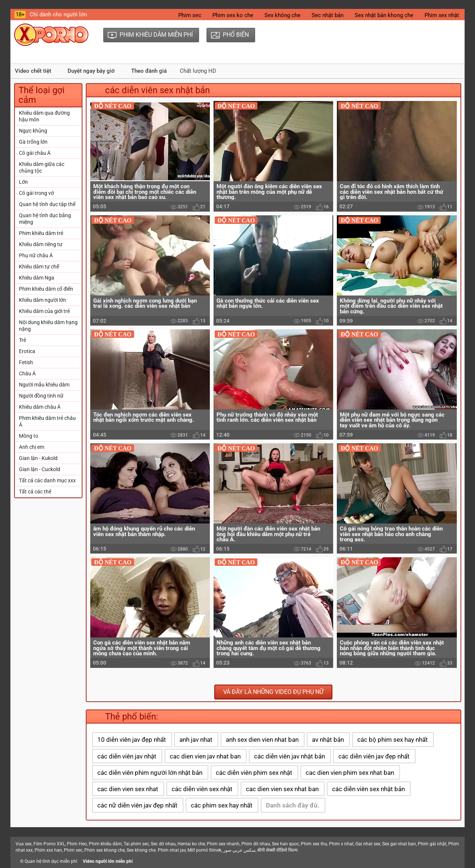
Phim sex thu (314, 844)
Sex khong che (141, 850)
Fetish (26, 362)
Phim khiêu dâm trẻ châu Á (47, 421)
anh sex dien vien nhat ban (262, 740)
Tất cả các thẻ (35, 492)
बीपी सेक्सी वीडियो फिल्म (277, 850)
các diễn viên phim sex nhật (254, 773)
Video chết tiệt (33, 71)
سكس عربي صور (239, 850)
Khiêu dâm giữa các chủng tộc (42, 167)
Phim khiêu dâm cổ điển (46, 289)
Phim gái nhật (432, 844)
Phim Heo (77, 844)
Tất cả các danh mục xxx (47, 480)
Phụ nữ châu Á (36, 255)
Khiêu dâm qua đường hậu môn (44, 116)
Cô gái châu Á (35, 153)
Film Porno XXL (49, 844)
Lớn (23, 182)
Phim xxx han (48, 850)
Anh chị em (32, 447)
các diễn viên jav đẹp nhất (374, 756)
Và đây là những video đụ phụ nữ (273, 692)
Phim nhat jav (172, 850)
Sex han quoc (285, 844)
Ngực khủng (33, 131)
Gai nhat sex (368, 844)
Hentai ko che (191, 844)
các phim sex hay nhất (222, 805)
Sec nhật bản (328, 15)
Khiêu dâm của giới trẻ (44, 311)
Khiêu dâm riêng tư (41, 244)
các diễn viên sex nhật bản (368, 789)
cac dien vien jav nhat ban (205, 756)
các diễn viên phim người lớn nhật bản (150, 773)
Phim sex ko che (233, 15)
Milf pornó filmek (204, 850)
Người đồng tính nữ (41, 396)
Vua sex (24, 844)
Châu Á (27, 373)
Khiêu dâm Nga (37, 278)
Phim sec (190, 15)
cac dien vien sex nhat (128, 789)
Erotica (27, 351)
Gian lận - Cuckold (40, 469)
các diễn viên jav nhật (127, 756)
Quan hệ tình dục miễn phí (51, 861)
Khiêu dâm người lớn (43, 300)
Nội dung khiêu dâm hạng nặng (48, 326)
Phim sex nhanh (223, 844)
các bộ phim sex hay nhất (393, 740)
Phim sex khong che (105, 850)
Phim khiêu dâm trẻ (41, 233)
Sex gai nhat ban (399, 844)
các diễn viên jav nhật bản (289, 756)
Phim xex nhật (442, 15)
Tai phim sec (136, 844)
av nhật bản (328, 740)
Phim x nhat (341, 844)
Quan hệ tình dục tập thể (47, 204)
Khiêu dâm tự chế (39, 267)
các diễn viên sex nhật (202, 789)
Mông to (29, 436)
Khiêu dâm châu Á (40, 407)
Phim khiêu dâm (105, 844)
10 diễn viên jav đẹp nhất (132, 740)
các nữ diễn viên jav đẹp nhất (137, 805)
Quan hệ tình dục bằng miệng (45, 219)
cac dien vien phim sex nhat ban (350, 773)
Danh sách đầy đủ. (293, 805)
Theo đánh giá (149, 71)
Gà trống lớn (33, 142)
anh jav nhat (196, 740)
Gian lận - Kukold (38, 458)
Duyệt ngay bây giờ (91, 71)
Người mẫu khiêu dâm (44, 385)
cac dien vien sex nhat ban (282, 789)
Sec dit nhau (163, 844)
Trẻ (22, 340)
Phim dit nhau (256, 844)
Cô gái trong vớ (36, 193)
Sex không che (282, 15)
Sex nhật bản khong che (384, 15)
